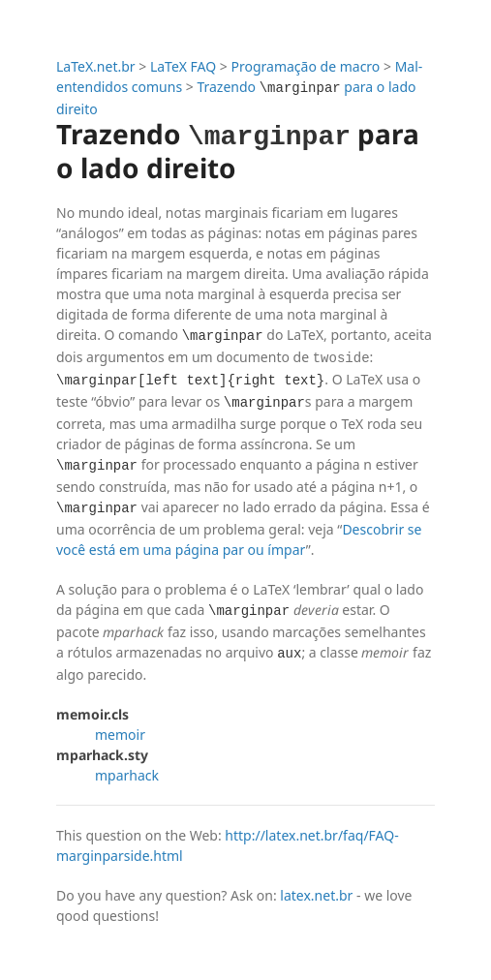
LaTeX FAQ (183, 66)
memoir (120, 733)
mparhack (127, 773)
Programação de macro (306, 66)
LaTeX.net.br (96, 66)
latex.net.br (316, 893)
